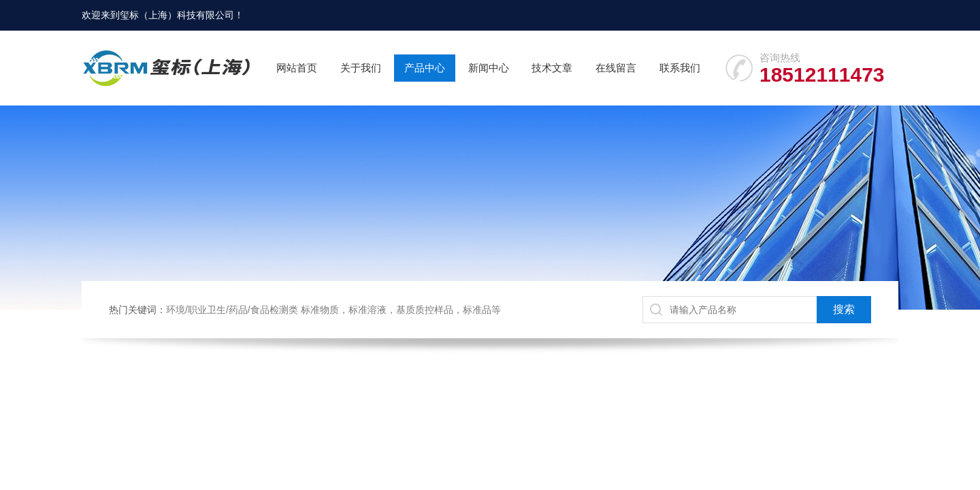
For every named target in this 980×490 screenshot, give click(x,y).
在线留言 (616, 68)
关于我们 (361, 68)
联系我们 (680, 68)
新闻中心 (489, 68)
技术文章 (552, 68)
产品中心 (425, 68)
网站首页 (297, 68)
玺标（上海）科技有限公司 (177, 15)
